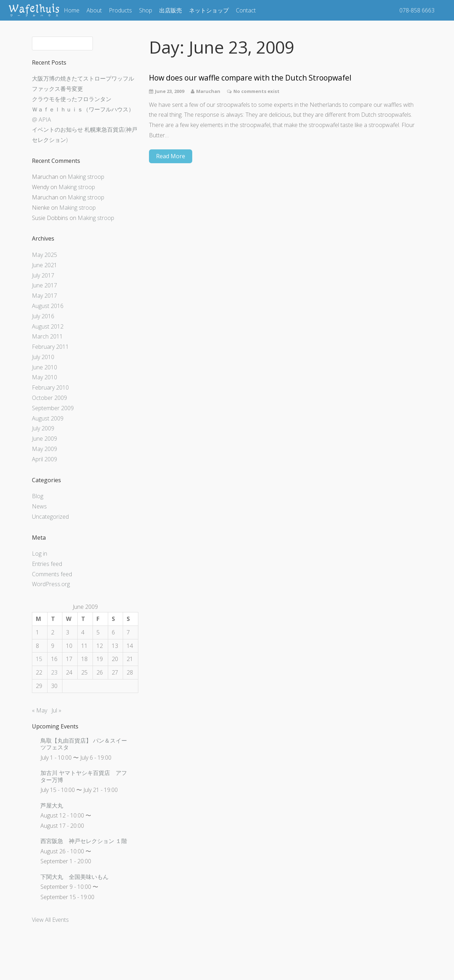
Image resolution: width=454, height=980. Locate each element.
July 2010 (43, 357)
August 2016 (48, 306)
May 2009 (45, 449)
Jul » (56, 710)
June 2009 (45, 439)
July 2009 (43, 428)
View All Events (50, 920)
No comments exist (256, 91)
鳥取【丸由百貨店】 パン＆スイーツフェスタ (84, 744)
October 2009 (49, 398)
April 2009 (45, 459)
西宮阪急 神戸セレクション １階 (84, 841)
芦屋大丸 (52, 805)
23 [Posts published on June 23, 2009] (54, 672)
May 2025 (45, 255)
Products (120, 10)
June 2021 (45, 265)
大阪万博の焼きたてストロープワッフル (83, 78)
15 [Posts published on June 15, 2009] (39, 659)
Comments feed (52, 574)
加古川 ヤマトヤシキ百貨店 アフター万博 (84, 776)
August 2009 (48, 418)
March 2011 (47, 336)
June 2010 (45, 367)
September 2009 (53, 408)
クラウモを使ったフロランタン (72, 99)
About (94, 10)
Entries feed (47, 564)
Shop (146, 10)
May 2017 (45, 296)
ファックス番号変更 (57, 89)
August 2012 (48, 326)
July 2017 (43, 275)
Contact (246, 10)
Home (72, 10)
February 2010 (50, 387)
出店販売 (171, 10)
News (39, 506)
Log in (40, 554)
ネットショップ (209, 10)
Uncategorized (50, 517)
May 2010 (45, 377)
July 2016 (43, 316)
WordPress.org (51, 584)
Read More (171, 156)
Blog (38, 496)
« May (40, 710)
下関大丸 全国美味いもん (74, 877)
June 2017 (45, 285)
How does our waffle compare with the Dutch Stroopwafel (250, 78)
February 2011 (50, 347)
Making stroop (86, 177)
